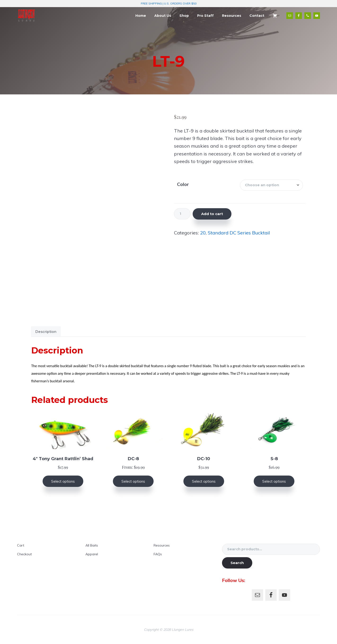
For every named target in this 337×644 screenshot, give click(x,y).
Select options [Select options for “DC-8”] (133, 481)
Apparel (92, 554)
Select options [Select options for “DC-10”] (204, 481)
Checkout (24, 554)
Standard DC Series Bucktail (239, 233)
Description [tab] (46, 331)
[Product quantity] (182, 214)
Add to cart (212, 214)
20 (203, 233)
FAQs (158, 554)
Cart (21, 545)
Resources (162, 545)
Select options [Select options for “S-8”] (274, 481)
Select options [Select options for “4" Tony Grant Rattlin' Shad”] (63, 481)
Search (237, 563)
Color (183, 184)
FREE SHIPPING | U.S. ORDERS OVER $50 (169, 3)
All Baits (92, 545)
